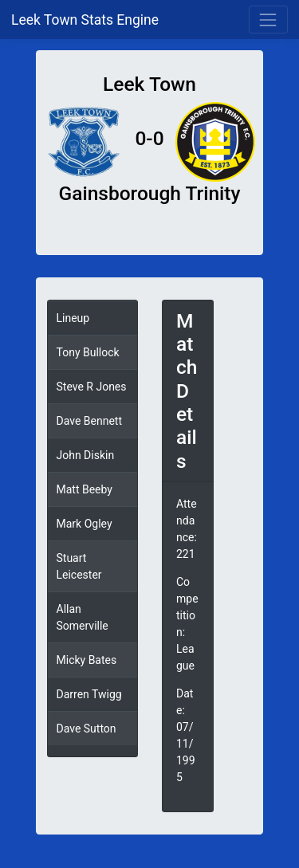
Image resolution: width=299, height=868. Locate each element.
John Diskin (86, 455)
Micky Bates (87, 660)
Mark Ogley (85, 524)
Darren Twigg (89, 694)
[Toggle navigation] (268, 20)
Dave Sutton (87, 729)
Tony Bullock (88, 352)
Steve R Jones (92, 387)
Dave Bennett (89, 421)
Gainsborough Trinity (150, 193)
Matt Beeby (85, 489)
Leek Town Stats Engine (87, 20)
